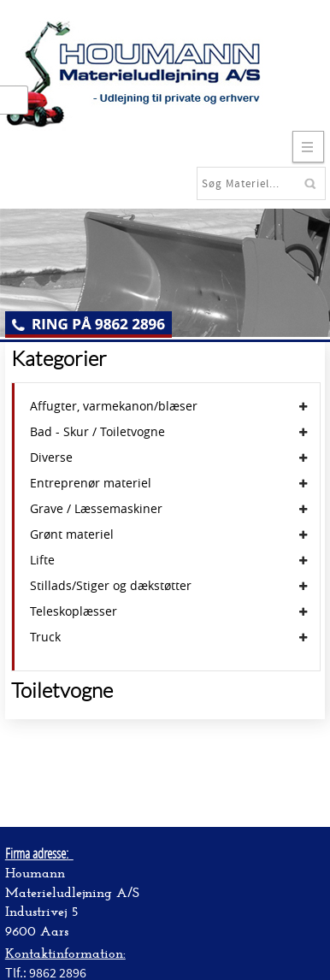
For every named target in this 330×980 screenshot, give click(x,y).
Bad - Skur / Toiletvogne (97, 432)
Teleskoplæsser (74, 611)
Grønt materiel (72, 534)
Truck (45, 637)
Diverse (51, 458)
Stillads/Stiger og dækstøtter (111, 586)
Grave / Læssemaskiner (96, 509)
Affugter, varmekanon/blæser (114, 406)
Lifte (42, 560)
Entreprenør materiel (91, 483)
